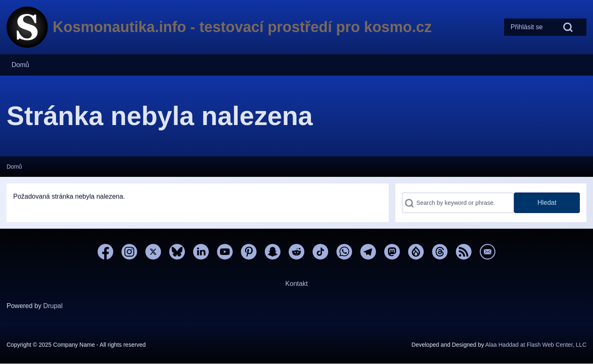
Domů (14, 167)
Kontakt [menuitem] (296, 284)
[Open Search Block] (568, 27)
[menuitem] (527, 27)
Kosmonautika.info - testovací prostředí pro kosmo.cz (242, 27)
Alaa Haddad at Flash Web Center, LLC (536, 345)
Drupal (53, 306)
